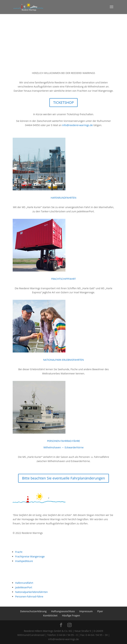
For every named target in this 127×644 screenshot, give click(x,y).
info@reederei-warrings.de (78, 125)
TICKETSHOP (64, 102)
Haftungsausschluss (63, 611)
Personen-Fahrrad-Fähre (29, 596)
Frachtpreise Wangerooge (30, 556)
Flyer (100, 611)
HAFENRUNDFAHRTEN (63, 198)
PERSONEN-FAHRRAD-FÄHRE (64, 441)
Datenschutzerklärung (33, 611)
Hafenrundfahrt (24, 583)
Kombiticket (50, 615)
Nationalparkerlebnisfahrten (31, 592)
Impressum (86, 611)
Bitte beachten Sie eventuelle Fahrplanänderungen (64, 478)
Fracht (19, 552)
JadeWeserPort (24, 587)
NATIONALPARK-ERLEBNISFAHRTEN (63, 360)
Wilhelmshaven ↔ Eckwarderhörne (64, 447)
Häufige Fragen (71, 615)
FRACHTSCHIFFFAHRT (64, 279)
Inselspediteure (24, 561)
